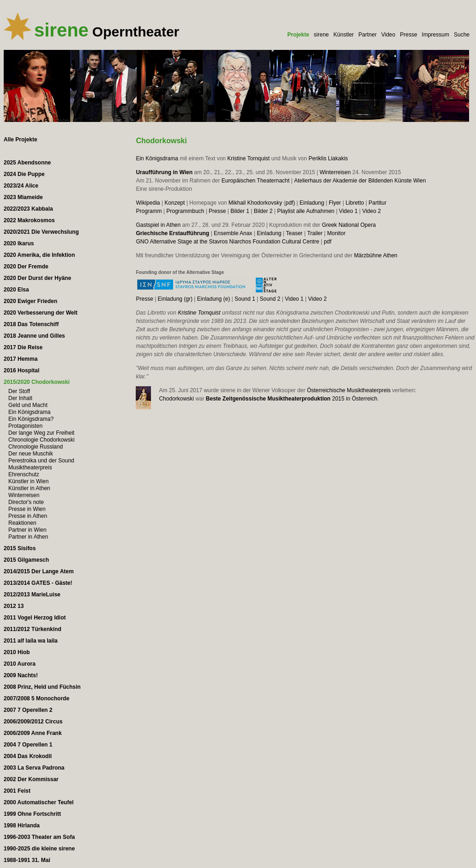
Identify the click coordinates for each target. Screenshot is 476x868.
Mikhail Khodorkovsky (255, 203)
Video (388, 35)
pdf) (290, 203)
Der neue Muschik (31, 454)
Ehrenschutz (24, 474)
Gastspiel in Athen (158, 225)
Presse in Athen (28, 516)
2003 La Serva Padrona (34, 768)
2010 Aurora (20, 664)
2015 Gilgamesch (26, 560)
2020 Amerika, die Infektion (39, 255)
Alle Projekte (21, 140)
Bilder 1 (240, 211)
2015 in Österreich (292, 399)
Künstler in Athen (29, 488)
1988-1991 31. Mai (27, 860)
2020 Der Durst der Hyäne (37, 278)
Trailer (315, 233)
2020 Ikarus (19, 243)
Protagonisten (25, 426)
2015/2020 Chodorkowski (37, 382)
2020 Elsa (16, 290)
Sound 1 (245, 299)
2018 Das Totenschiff (31, 324)
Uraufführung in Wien (164, 172)
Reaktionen (22, 523)
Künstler (343, 35)
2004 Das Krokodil (28, 756)
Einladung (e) (214, 299)
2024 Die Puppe (24, 174)
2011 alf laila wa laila (31, 641)
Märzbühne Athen (376, 255)
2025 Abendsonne (27, 163)
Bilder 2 (263, 211)
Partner (367, 35)
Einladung (312, 203)
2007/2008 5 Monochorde (36, 698)
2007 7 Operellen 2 (28, 710)
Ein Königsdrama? (31, 419)
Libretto (355, 203)
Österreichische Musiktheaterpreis (349, 390)
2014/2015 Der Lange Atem (39, 571)
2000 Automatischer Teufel (39, 802)
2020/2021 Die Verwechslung (41, 232)
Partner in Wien (27, 530)
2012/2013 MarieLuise (32, 595)
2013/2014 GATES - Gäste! (38, 583)
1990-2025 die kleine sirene (39, 849)
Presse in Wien (27, 509)
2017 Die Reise (23, 347)
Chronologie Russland (36, 447)
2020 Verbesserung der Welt (41, 313)
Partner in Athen (28, 537)
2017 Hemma (21, 359)
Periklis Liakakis (328, 158)
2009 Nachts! (21, 675)
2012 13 (14, 606)
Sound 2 (270, 299)
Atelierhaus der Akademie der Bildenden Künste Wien (360, 181)
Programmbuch (185, 211)
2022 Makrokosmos (29, 220)
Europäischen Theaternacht (256, 181)
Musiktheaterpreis (30, 467)
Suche (462, 35)
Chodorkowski (176, 399)
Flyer (335, 203)
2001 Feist (17, 791)
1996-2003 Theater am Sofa (39, 837)
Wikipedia (148, 203)
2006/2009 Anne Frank (33, 733)
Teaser (294, 233)
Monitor (337, 233)
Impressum (436, 35)
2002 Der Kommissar (31, 779)
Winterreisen (335, 172)
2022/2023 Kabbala (28, 209)
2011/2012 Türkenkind (33, 629)
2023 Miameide (23, 197)
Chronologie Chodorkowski (41, 440)
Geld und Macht (28, 405)
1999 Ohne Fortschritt (32, 814)
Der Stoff (19, 391)
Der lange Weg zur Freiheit (41, 433)
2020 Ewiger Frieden (30, 301)
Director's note (26, 502)
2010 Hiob (17, 652)
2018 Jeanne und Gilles (34, 336)
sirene (322, 35)
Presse (408, 35)
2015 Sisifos (20, 548)
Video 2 (371, 211)
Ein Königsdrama (157, 158)
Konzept (175, 203)
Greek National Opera (349, 225)
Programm (149, 211)
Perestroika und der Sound (41, 461)
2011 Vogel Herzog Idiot (35, 618)
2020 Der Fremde (26, 267)
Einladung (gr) (175, 299)
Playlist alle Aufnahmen (306, 211)
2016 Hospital (21, 370)
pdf (328, 242)
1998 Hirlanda (22, 826)
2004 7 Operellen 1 (28, 745)
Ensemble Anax (233, 233)
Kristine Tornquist (248, 158)
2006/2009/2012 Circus (33, 722)
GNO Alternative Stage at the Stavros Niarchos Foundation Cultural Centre (227, 242)
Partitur (377, 203)
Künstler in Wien (28, 481)
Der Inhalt (20, 398)
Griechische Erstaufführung (172, 233)
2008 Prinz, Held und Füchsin (42, 687)
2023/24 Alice (21, 186)
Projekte (298, 35)
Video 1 (348, 211)
